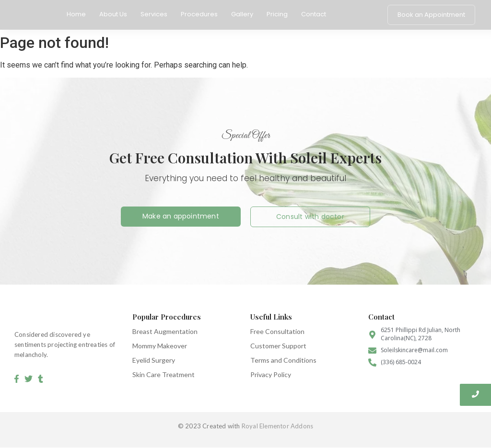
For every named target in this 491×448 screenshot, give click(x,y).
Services (154, 14)
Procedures (199, 14)
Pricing (277, 14)
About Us (113, 14)
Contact (314, 14)
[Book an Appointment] (431, 15)
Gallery (242, 14)
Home (76, 14)
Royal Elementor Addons (277, 426)
